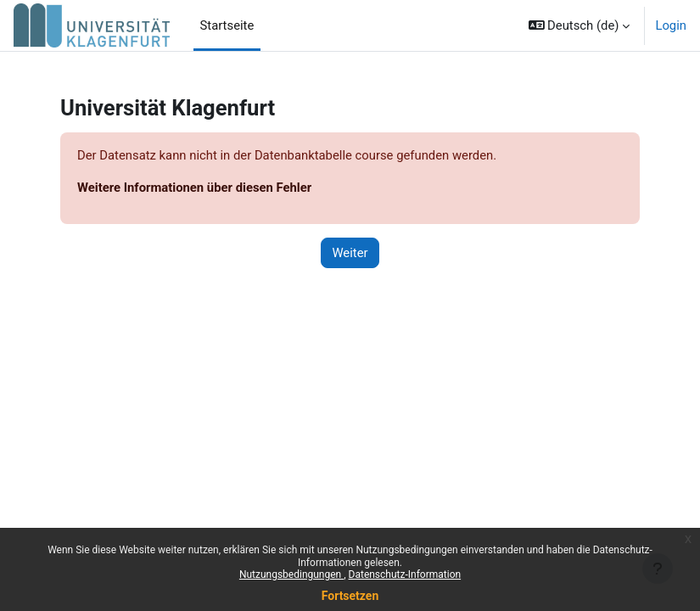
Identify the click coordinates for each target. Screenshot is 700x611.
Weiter (350, 253)
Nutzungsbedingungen (291, 575)
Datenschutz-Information (405, 575)
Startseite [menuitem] (227, 25)
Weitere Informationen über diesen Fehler (194, 188)
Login (671, 25)
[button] (580, 25)
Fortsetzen (350, 596)
